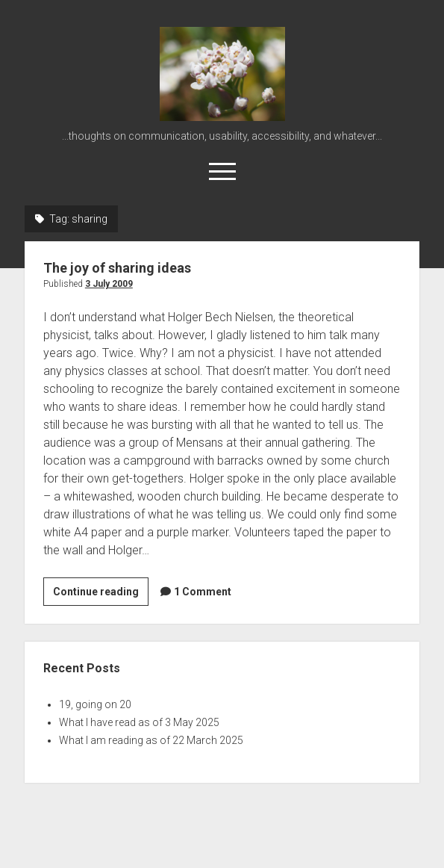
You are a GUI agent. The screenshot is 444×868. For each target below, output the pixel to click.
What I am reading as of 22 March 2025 (151, 740)
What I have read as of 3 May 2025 (139, 722)
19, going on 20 (95, 704)
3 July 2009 (109, 284)
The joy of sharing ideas (117, 268)
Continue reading (101, 594)
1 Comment (203, 592)
